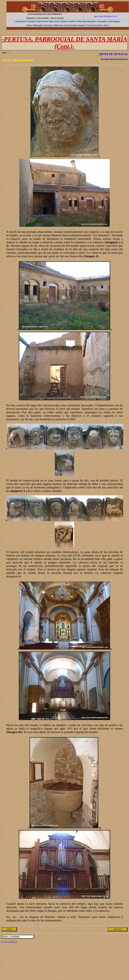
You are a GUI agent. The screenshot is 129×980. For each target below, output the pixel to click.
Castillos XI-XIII (75, 21)
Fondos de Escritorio (95, 25)
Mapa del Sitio (42, 21)
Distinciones (59, 25)
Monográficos (102, 21)
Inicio (106, 25)
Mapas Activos (55, 21)
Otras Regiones (115, 21)
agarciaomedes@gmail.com (106, 16)
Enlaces (29, 25)
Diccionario (48, 25)
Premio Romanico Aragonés (75, 25)
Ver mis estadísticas (9, 942)
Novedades (32, 21)
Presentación (21, 21)
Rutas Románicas (89, 21)
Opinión (64, 21)
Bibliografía (38, 25)
